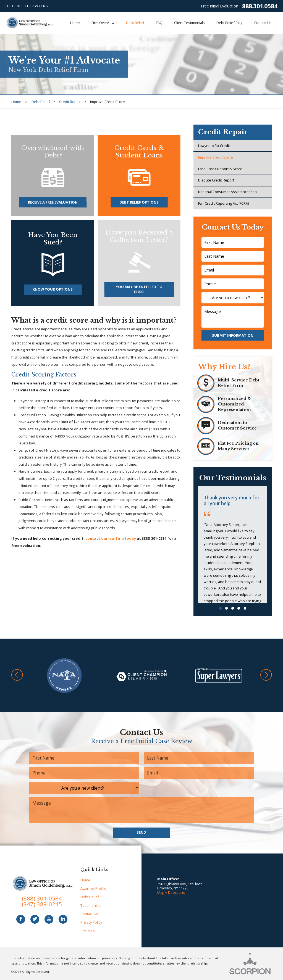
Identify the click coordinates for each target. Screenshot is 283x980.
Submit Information (233, 335)
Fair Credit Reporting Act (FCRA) (223, 203)
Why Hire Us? (224, 367)
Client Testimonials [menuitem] (189, 23)
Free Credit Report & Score (220, 169)
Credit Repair (70, 102)
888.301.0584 (260, 6)
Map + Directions (171, 892)
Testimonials (91, 905)
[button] (17, 675)
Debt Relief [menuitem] (135, 23)
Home (16, 102)
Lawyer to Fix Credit (214, 146)
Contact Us (89, 914)
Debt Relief (41, 102)
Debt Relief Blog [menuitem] (229, 23)
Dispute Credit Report (216, 180)
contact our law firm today (111, 538)
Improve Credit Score (216, 157)
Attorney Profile (93, 888)
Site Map (88, 931)
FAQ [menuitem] (159, 23)
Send (141, 832)
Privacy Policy (91, 922)
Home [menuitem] (75, 23)
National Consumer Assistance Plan (227, 192)
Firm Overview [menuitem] (103, 23)
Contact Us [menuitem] (263, 23)
